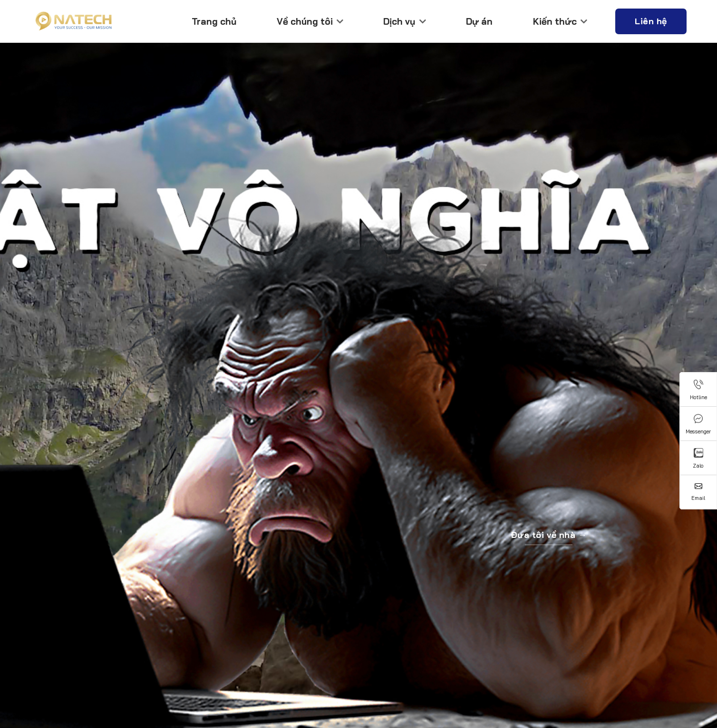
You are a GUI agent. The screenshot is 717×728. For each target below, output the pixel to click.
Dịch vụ (404, 21)
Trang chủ (214, 21)
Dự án (479, 21)
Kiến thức (560, 21)
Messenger (698, 424)
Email (698, 492)
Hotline (698, 390)
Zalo (698, 459)
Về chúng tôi (310, 21)
